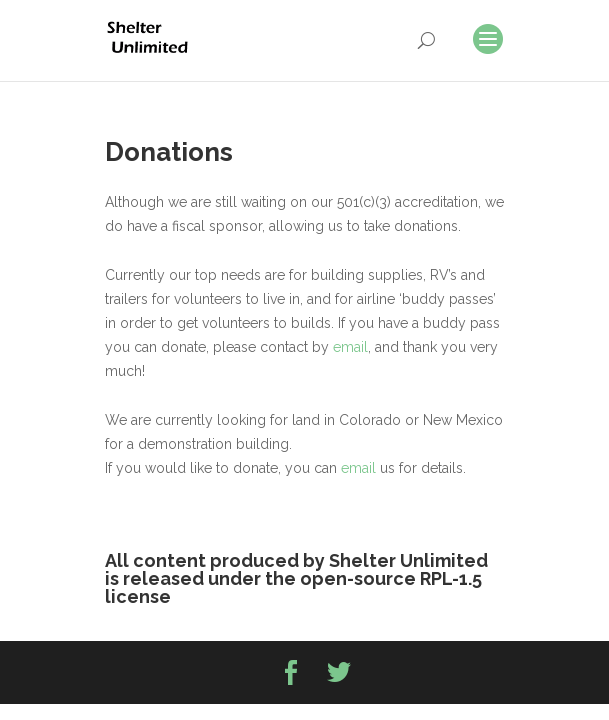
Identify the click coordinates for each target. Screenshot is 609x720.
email (350, 347)
